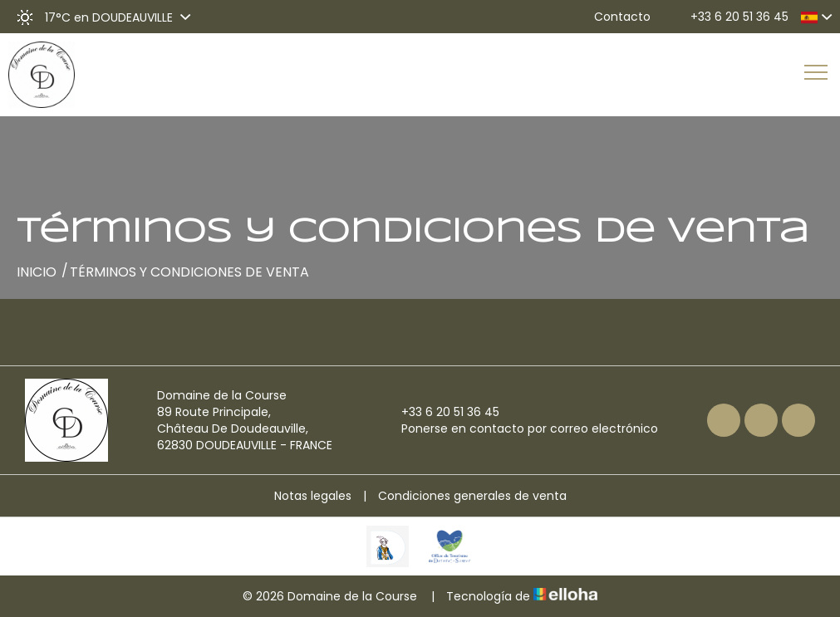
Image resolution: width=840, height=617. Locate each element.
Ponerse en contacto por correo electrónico (520, 428)
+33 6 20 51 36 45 (441, 412)
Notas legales (313, 496)
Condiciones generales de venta (472, 496)
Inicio (37, 272)
